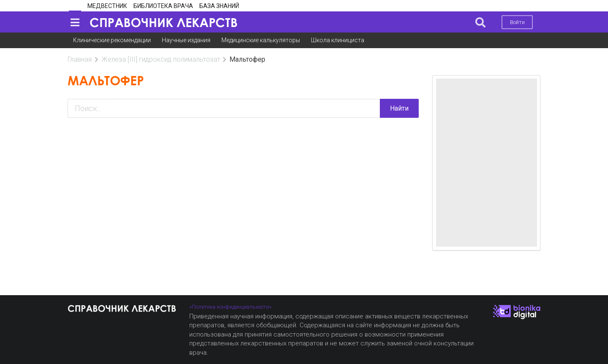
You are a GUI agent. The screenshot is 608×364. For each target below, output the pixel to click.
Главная (80, 59)
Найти (399, 108)
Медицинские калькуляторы (261, 40)
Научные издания (186, 40)
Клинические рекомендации (112, 40)
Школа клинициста (338, 40)
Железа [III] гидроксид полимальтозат (161, 59)
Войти (517, 22)
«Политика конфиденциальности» (230, 307)
